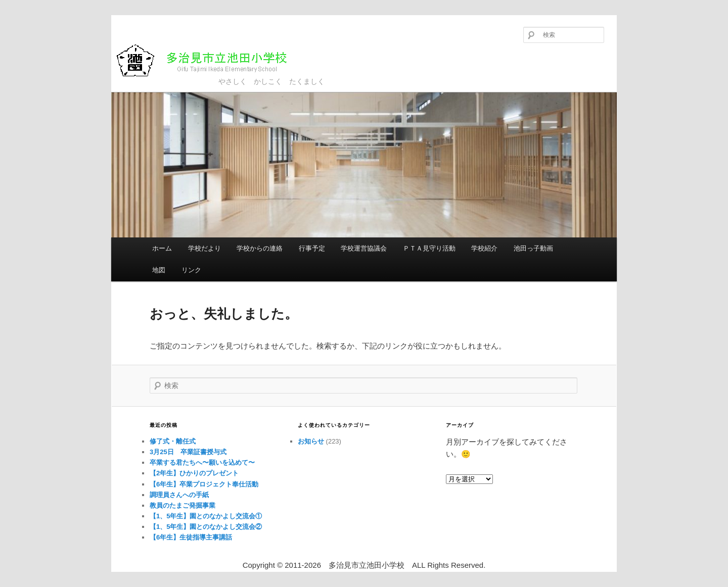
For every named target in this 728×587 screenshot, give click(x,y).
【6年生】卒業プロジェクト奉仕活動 (204, 484)
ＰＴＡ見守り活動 (429, 248)
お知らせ (311, 441)
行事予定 (312, 248)
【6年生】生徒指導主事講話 (191, 537)
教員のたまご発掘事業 (183, 505)
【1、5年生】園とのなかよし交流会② (206, 527)
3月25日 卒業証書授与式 (188, 452)
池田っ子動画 (533, 248)
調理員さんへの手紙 (179, 495)
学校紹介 (484, 248)
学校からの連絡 (260, 248)
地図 (159, 270)
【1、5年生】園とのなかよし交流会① (206, 516)
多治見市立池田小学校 (210, 60)
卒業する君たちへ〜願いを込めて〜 (202, 462)
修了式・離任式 (173, 441)
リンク (191, 270)
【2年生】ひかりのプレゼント (194, 473)
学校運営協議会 (364, 248)
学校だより (204, 248)
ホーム (162, 248)
